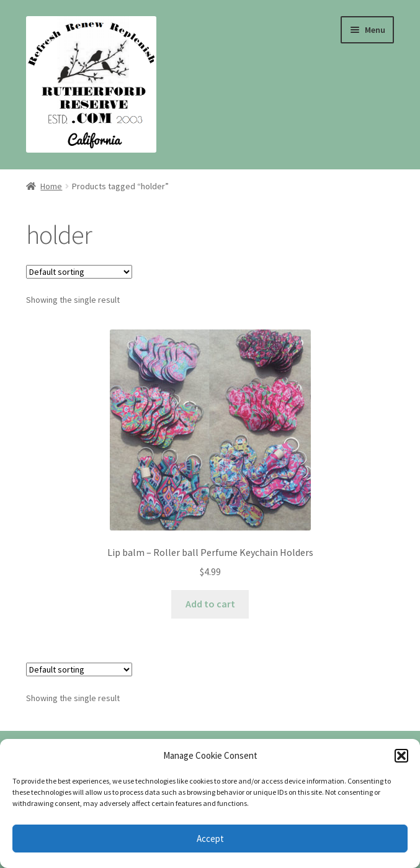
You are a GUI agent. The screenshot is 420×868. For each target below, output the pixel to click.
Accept (210, 839)
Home (51, 186)
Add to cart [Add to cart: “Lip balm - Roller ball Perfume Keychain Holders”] (210, 604)
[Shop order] (79, 272)
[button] (401, 756)
